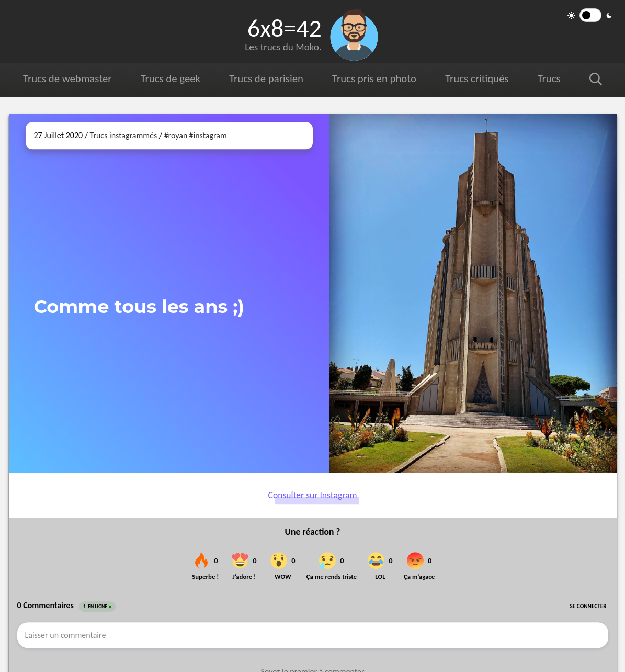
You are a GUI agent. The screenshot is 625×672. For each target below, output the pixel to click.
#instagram (208, 135)
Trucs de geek (171, 79)
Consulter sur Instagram (313, 495)
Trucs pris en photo (374, 79)
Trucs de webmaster (67, 79)
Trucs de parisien (266, 79)
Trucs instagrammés (124, 135)
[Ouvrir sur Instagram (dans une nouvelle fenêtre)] (473, 293)
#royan (176, 135)
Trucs (549, 79)
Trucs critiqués (477, 79)
